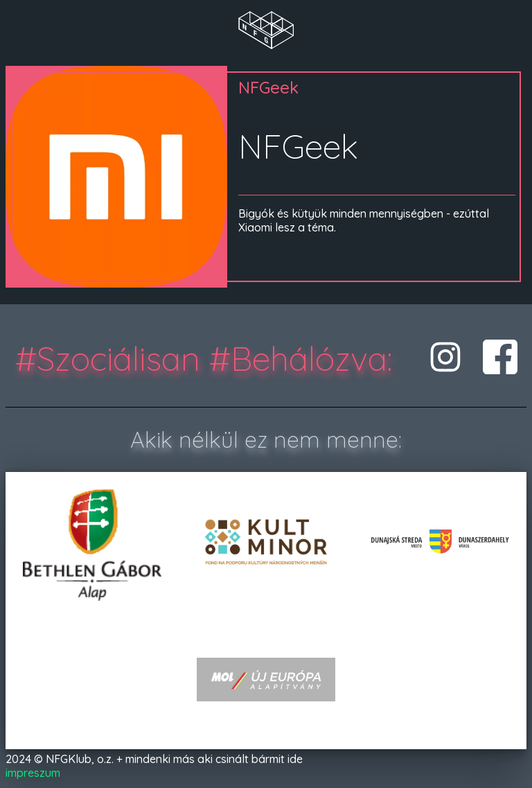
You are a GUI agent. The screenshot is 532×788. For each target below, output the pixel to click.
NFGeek (268, 87)
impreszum (33, 773)
